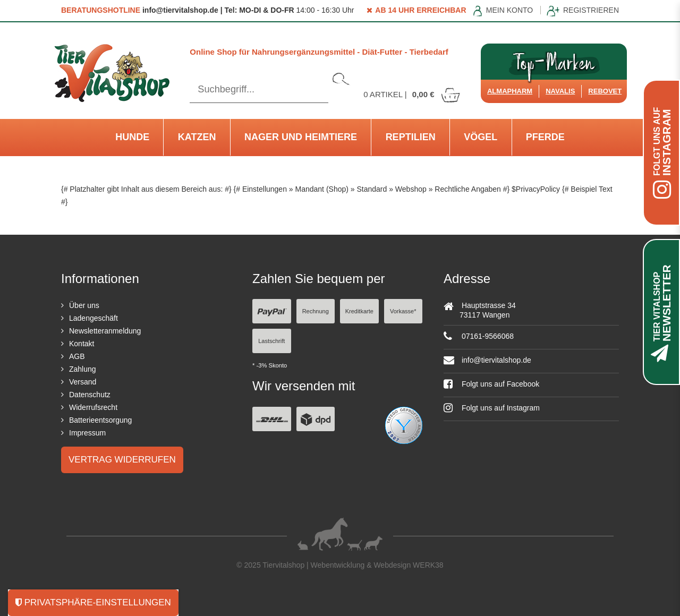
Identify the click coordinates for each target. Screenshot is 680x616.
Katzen (197, 137)
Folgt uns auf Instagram (492, 408)
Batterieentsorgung (100, 420)
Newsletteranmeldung (105, 331)
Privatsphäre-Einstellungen (93, 602)
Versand (83, 382)
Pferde (545, 137)
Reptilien (411, 137)
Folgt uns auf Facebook (491, 384)
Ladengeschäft (93, 318)
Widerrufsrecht (93, 407)
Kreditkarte (359, 311)
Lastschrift (271, 341)
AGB (77, 356)
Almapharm (510, 91)
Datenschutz (90, 395)
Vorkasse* (403, 311)
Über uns (84, 305)
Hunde (132, 137)
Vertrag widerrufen (122, 460)
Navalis (560, 91)
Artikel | (412, 94)
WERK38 (428, 565)
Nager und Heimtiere (301, 137)
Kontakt (82, 344)
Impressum (87, 433)
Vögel (481, 137)
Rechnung (316, 311)
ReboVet (605, 91)
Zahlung (83, 369)
